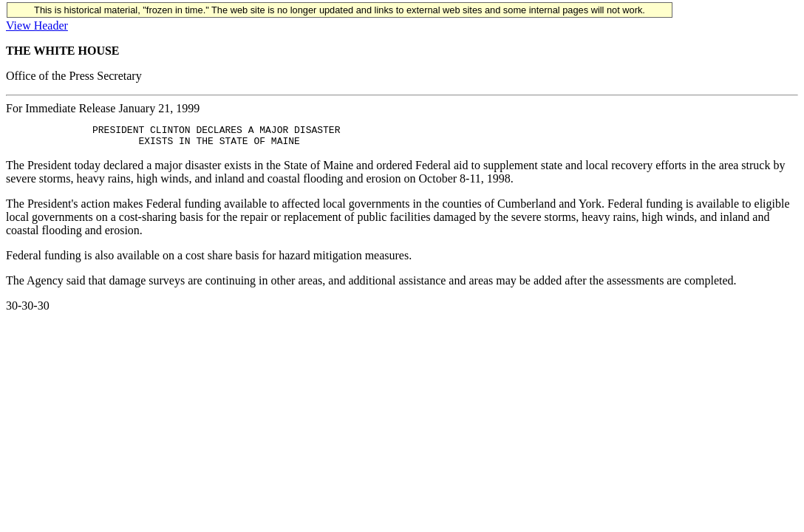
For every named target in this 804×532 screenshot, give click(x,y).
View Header (37, 25)
